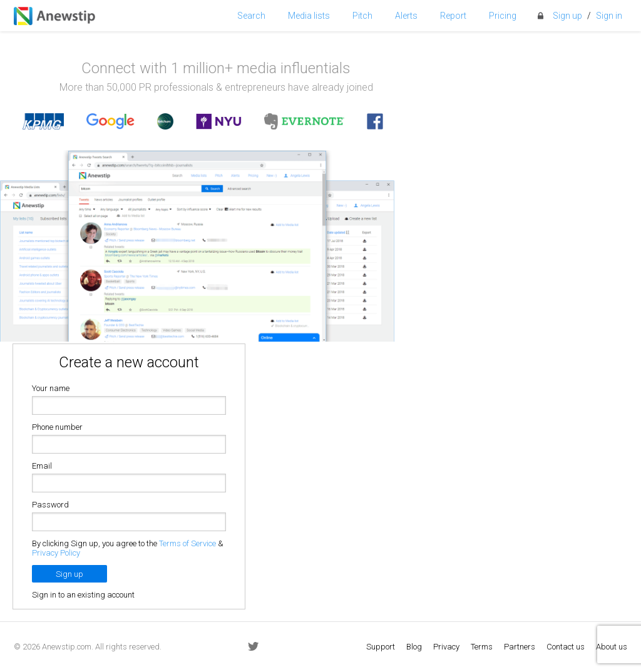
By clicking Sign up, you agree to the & (128, 548)
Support (381, 647)
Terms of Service (187, 543)
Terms (482, 647)
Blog (414, 647)
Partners (520, 647)
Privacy (446, 647)
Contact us (566, 647)
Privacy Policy (56, 553)
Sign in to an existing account (83, 595)
